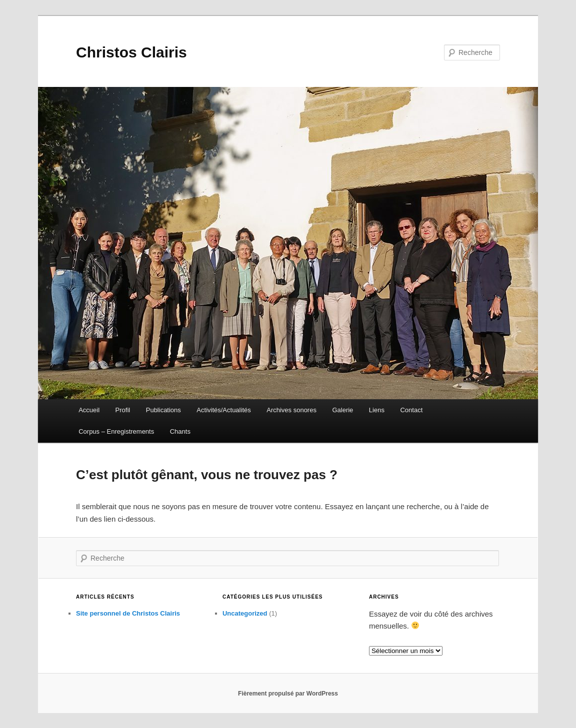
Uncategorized (245, 613)
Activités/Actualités (223, 410)
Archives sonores (291, 410)
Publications (163, 410)
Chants (180, 431)
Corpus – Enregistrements (116, 431)
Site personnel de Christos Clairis (128, 613)
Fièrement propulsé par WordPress (288, 694)
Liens (377, 410)
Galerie (342, 410)
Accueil (89, 410)
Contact (411, 410)
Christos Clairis (131, 52)
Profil (123, 410)
